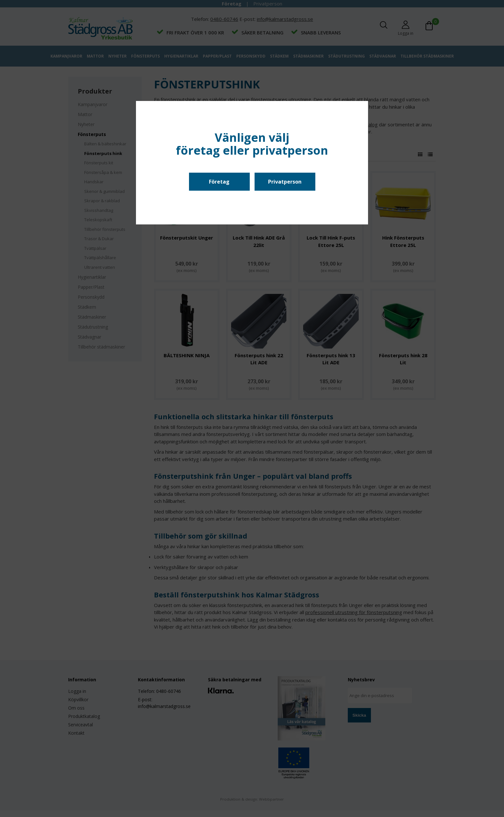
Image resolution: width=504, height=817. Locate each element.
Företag (219, 182)
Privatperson (285, 182)
